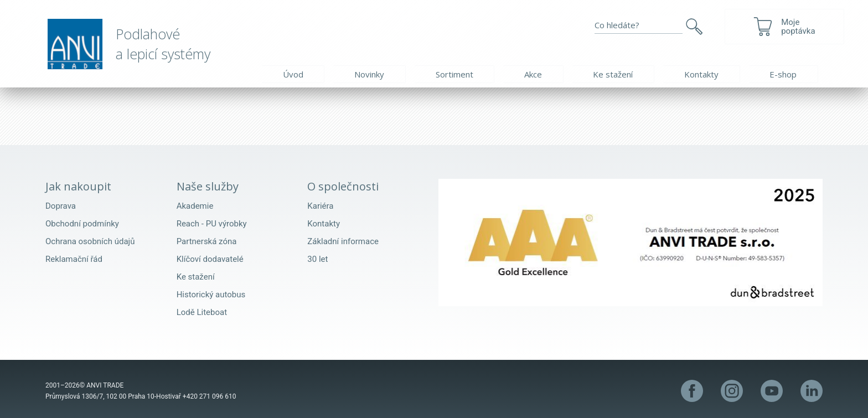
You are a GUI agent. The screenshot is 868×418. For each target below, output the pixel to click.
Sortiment (454, 74)
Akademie (195, 206)
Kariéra (320, 206)
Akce (533, 74)
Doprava (61, 206)
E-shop (783, 74)
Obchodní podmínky (82, 224)
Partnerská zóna (207, 241)
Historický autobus (211, 295)
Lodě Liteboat (202, 312)
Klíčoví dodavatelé (210, 259)
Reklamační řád (74, 259)
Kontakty (701, 74)
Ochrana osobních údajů (90, 241)
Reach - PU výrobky (212, 224)
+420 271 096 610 (210, 396)
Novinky (369, 74)
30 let (317, 259)
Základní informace (343, 241)
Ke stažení (613, 74)
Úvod (293, 74)
